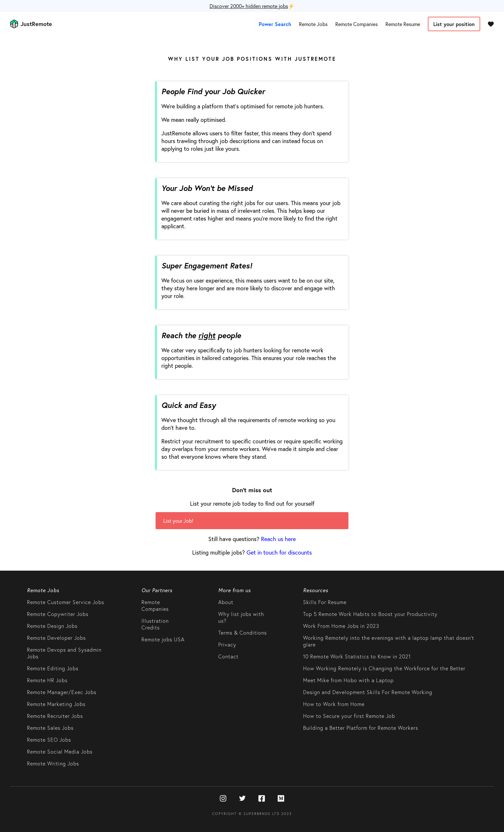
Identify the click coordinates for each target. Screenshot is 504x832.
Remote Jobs (313, 24)
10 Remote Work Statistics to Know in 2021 (357, 656)
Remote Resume (403, 24)
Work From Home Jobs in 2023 (341, 626)
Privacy (227, 644)
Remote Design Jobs (52, 626)
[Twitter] (242, 799)
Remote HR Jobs (47, 680)
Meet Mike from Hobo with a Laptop (348, 680)
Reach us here (278, 539)
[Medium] (281, 799)
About (226, 602)
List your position (454, 24)
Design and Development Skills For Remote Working (368, 692)
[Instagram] (223, 799)
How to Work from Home (334, 704)
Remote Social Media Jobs (60, 751)
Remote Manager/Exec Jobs (62, 692)
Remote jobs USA (163, 639)
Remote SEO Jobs (49, 740)
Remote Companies (356, 24)
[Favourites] (491, 24)
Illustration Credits (155, 624)
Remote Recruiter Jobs (55, 716)
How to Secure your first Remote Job (349, 716)
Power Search (275, 24)
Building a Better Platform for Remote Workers (361, 728)
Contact (228, 656)
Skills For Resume (325, 602)
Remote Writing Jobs (53, 763)
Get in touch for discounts (279, 552)
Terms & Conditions (243, 633)
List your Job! (178, 521)
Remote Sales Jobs (50, 728)
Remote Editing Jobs (53, 668)
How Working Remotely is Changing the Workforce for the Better (384, 668)
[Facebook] (262, 799)
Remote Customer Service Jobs (66, 602)
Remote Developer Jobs (56, 638)
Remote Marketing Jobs (56, 704)
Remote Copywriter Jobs (58, 614)
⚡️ (252, 6)
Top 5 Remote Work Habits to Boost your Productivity (370, 614)
